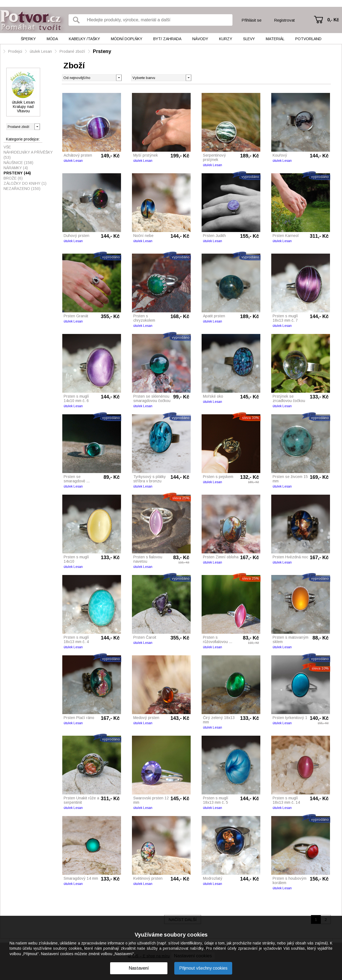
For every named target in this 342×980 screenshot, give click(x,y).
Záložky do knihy (25, 183)
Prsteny (102, 51)
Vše (7, 147)
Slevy (249, 39)
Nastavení (139, 968)
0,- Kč (333, 20)
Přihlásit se (251, 20)
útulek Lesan (41, 51)
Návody (200, 39)
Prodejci (15, 51)
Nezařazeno (22, 189)
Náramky (16, 168)
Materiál (275, 39)
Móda (52, 39)
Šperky (28, 39)
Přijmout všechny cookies (203, 968)
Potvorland (308, 39)
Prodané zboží (72, 51)
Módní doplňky (127, 39)
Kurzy (226, 39)
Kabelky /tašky (84, 39)
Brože (13, 178)
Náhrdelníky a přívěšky (28, 155)
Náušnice (18, 163)
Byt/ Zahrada (167, 39)
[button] (188, 77)
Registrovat (284, 20)
